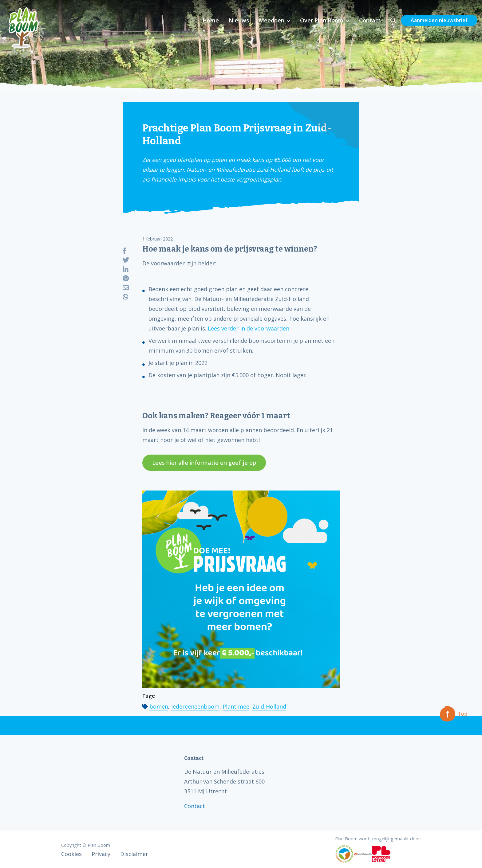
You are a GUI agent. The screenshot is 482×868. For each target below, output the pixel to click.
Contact (370, 20)
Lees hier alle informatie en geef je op (204, 463)
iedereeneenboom (195, 706)
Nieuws (239, 20)
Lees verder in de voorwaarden (249, 328)
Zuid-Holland (269, 706)
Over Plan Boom (322, 20)
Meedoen (272, 20)
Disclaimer (134, 854)
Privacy (101, 854)
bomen (159, 706)
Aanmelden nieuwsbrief (439, 20)
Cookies (71, 854)
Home (211, 20)
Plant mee (236, 706)
